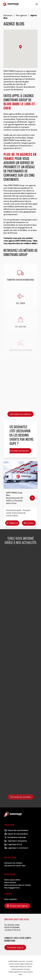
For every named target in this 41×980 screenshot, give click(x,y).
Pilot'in (20, 974)
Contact (29, 523)
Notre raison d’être (12, 880)
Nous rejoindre (11, 899)
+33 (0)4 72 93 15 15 (12, 930)
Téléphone (12, 523)
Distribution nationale (15, 837)
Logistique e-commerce (16, 848)
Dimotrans (8, 15)
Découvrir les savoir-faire (15, 866)
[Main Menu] (37, 4)
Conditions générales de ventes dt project (20, 972)
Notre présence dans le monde (17, 885)
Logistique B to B (13, 844)
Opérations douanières (16, 841)
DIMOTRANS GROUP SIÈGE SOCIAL (17, 919)
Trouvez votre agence (17, 906)
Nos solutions (10, 857)
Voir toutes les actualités (21, 797)
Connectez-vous (15, 947)
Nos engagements (12, 888)
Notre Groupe (10, 874)
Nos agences (21, 15)
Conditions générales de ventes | (20, 969)
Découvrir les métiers (13, 863)
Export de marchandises (16, 834)
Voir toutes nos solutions (20, 414)
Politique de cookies (25, 967)
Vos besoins (9, 825)
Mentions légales (19, 964)
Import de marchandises (16, 830)
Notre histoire (10, 882)
